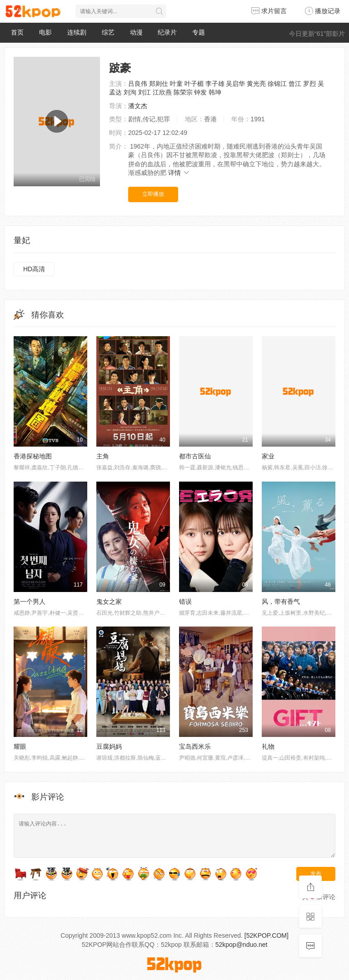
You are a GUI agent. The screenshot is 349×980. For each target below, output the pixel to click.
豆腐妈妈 (109, 746)
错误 (185, 602)
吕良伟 (138, 84)
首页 (17, 32)
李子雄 (215, 84)
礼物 (268, 746)
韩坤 (215, 92)
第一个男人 (30, 602)
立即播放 (153, 194)
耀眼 (20, 746)
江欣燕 (162, 92)
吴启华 (235, 84)
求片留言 (269, 11)
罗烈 (309, 84)
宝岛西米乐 (195, 746)
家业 (268, 456)
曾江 (295, 84)
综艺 (108, 32)
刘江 (145, 92)
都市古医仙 (195, 456)
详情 (179, 173)
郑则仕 (159, 84)
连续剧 (77, 32)
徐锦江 (277, 84)
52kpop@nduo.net (242, 945)
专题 (199, 32)
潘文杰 (138, 106)
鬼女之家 (109, 602)
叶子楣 (194, 84)
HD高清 (34, 269)
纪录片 (167, 32)
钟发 (200, 92)
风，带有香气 (281, 602)
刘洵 (130, 92)
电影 (45, 32)
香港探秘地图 (33, 456)
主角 (103, 456)
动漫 (136, 32)
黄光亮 (256, 84)
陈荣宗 (183, 92)
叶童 (176, 84)
